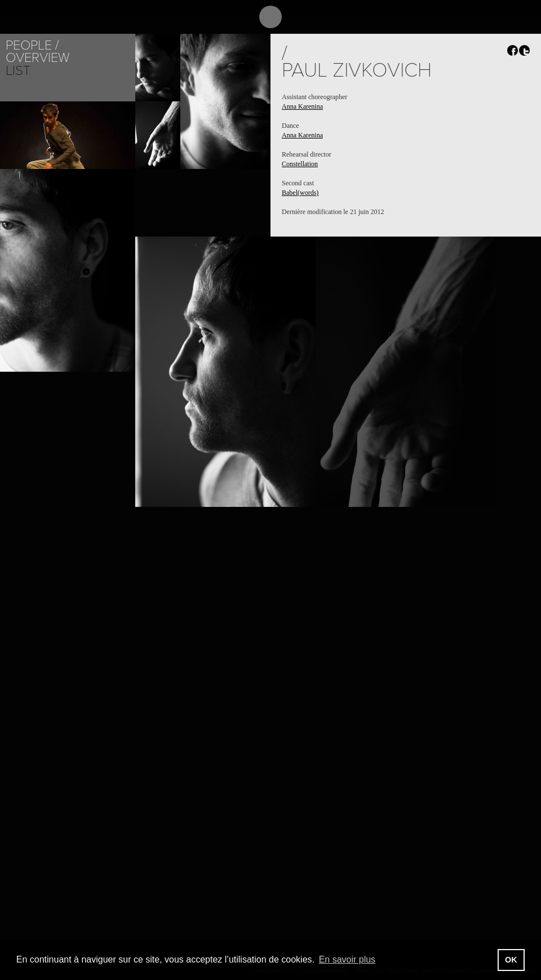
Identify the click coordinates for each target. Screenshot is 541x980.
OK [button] (511, 960)
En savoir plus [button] (347, 959)
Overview (37, 58)
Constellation (300, 164)
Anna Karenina (302, 106)
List (18, 71)
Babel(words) (300, 193)
